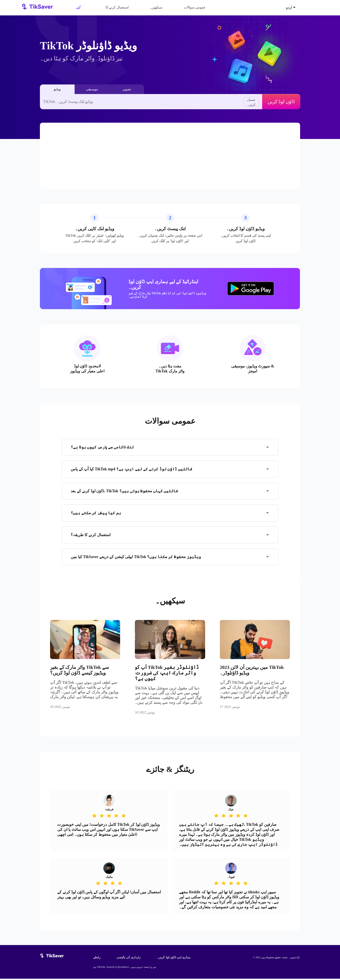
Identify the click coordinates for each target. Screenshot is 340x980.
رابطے (97, 959)
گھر (78, 7)
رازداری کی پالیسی (129, 959)
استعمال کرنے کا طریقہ (117, 9)
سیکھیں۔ (156, 7)
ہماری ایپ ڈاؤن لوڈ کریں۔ (173, 959)
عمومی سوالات (195, 7)
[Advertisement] (170, 156)
